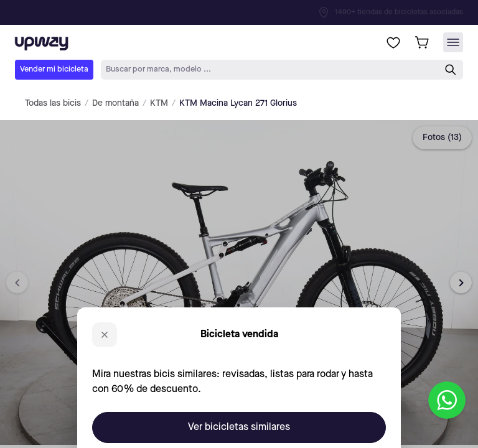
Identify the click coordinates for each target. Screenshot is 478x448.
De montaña (115, 103)
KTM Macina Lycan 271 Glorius (238, 103)
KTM (159, 103)
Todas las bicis (53, 103)
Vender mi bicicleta (54, 69)
